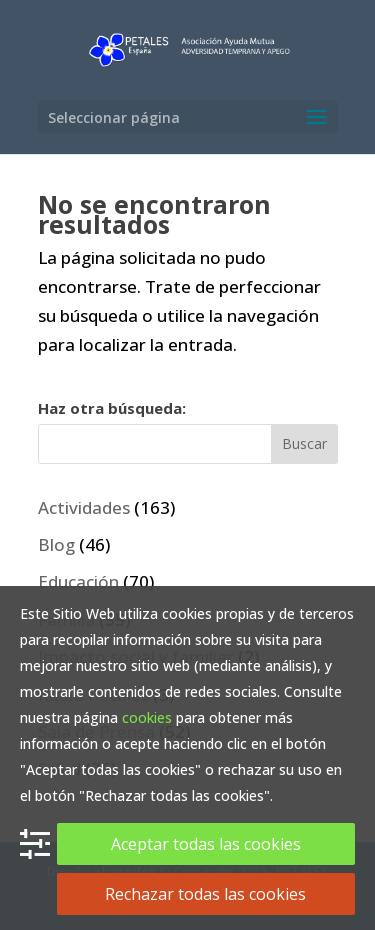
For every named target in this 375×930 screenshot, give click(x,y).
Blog (56, 544)
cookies (147, 717)
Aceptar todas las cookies (206, 844)
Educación (78, 581)
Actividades (84, 507)
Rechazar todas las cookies (205, 894)
